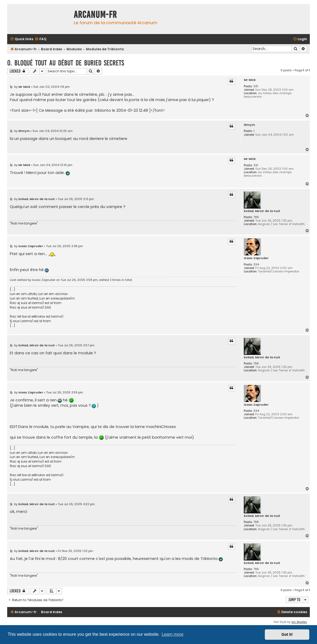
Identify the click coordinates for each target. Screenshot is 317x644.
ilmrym (249, 125)
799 (256, 217)
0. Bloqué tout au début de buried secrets (66, 63)
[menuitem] (40, 39)
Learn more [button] (172, 634)
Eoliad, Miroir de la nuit (262, 211)
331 (256, 86)
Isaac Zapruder (256, 258)
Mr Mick (250, 80)
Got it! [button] (287, 634)
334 (256, 265)
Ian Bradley (299, 622)
